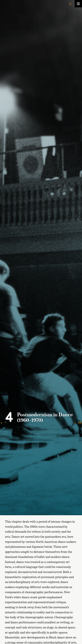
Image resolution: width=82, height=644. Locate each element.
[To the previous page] (4, 423)
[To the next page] (78, 423)
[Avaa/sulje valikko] (78, 4)
